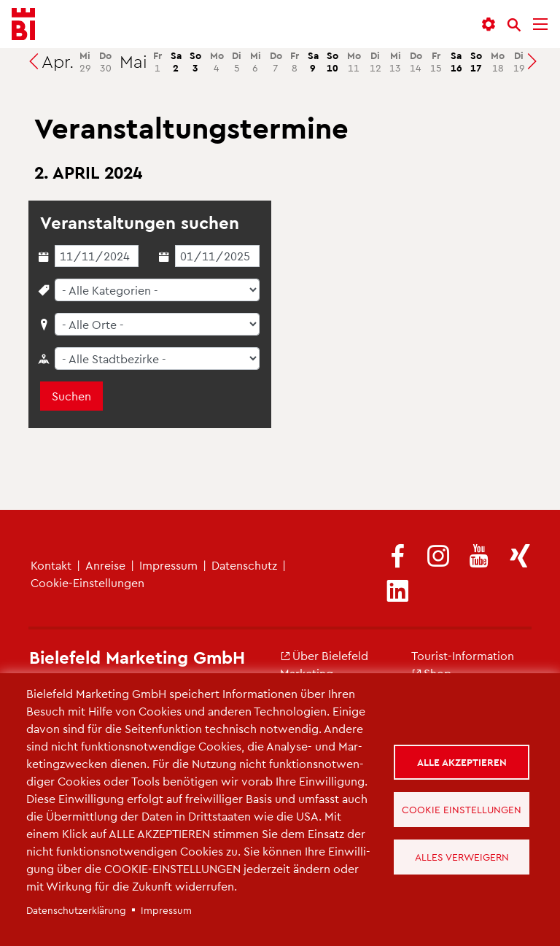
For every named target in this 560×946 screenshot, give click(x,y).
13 (395, 61)
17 (476, 61)
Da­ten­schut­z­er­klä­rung (76, 910)
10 (332, 61)
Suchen (71, 396)
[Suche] (514, 25)
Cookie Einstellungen (462, 809)
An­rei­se (105, 565)
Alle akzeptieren (462, 762)
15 (436, 61)
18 (498, 61)
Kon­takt (51, 565)
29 (85, 61)
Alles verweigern (462, 857)
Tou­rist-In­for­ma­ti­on (463, 655)
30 (105, 61)
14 (416, 61)
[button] (489, 24)
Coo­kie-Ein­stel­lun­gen (87, 582)
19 (519, 61)
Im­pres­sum (168, 565)
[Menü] (540, 24)
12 (376, 61)
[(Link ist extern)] (397, 557)
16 (456, 61)
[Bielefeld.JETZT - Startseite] (23, 24)
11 (354, 61)
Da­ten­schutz (244, 565)
